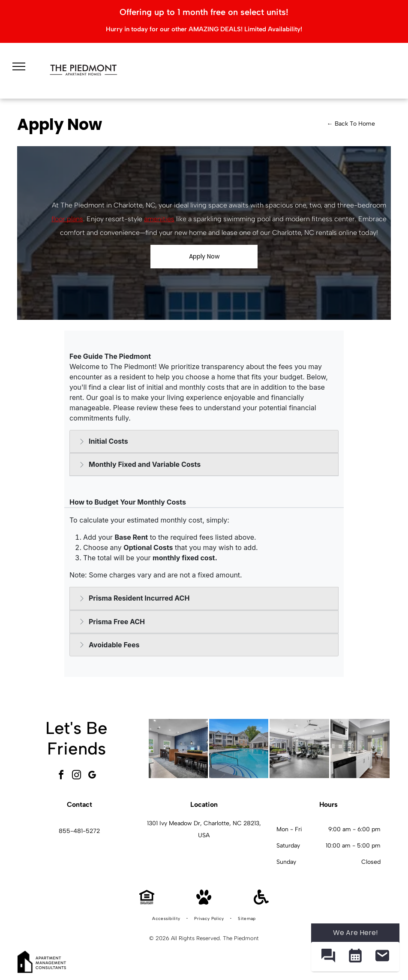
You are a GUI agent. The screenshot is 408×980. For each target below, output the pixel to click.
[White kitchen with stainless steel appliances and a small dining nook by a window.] (360, 749)
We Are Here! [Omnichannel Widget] (355, 933)
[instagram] (77, 776)
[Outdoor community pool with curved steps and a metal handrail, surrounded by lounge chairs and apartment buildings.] (239, 749)
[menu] (19, 66)
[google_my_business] (92, 776)
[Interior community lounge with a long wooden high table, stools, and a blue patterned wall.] (178, 749)
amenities (159, 219)
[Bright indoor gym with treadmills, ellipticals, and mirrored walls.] (299, 749)
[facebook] (61, 776)
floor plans (67, 219)
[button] (328, 957)
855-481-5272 (79, 831)
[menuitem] (167, 919)
